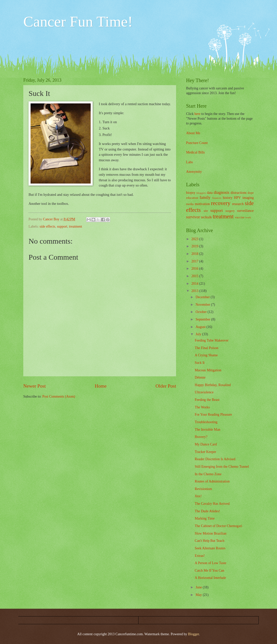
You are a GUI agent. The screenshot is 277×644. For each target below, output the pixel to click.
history (227, 198)
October (202, 312)
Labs (189, 162)
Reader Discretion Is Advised (215, 459)
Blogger (194, 634)
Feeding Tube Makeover (212, 340)
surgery (230, 211)
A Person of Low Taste (210, 563)
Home (101, 386)
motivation (202, 204)
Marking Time (204, 518)
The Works (202, 407)
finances (217, 198)
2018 (195, 254)
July (199, 334)
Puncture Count (197, 143)
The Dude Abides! (207, 511)
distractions (239, 193)
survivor (193, 217)
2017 (195, 261)
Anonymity (194, 172)
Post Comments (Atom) (59, 396)
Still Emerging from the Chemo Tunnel (222, 467)
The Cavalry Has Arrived (212, 504)
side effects (47, 226)
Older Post (166, 386)
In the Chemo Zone (208, 474)
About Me (193, 133)
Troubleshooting (206, 422)
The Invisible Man (207, 430)
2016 (195, 269)
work (248, 217)
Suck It (199, 363)
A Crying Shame (206, 355)
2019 (195, 246)
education (192, 198)
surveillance (245, 211)
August (201, 327)
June (199, 587)
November (203, 305)
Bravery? (201, 437)
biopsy (191, 193)
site (206, 211)
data (210, 193)
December (203, 297)
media (190, 204)
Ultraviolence (204, 392)
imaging (248, 198)
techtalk (206, 217)
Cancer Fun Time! (78, 22)
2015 (195, 276)
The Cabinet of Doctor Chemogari (218, 526)
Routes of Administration (212, 481)
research (238, 204)
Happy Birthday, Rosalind (213, 385)
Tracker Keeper (205, 452)
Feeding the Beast (207, 400)
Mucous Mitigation (208, 370)
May (199, 595)
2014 (195, 284)
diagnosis (222, 192)
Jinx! (198, 496)
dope (251, 193)
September (203, 319)
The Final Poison (206, 348)
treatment (75, 226)
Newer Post (35, 386)
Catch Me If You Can (209, 571)
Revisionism (203, 489)
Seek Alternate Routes (210, 548)
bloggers (201, 193)
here (197, 114)
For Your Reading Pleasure (213, 415)
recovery (221, 203)
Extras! (200, 556)
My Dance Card (206, 444)
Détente (200, 377)
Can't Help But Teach (209, 541)
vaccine (240, 217)
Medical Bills (195, 152)
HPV (237, 198)
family (205, 197)
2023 (195, 239)
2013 (195, 291)
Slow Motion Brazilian (210, 533)
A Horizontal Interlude (210, 578)
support (62, 226)
